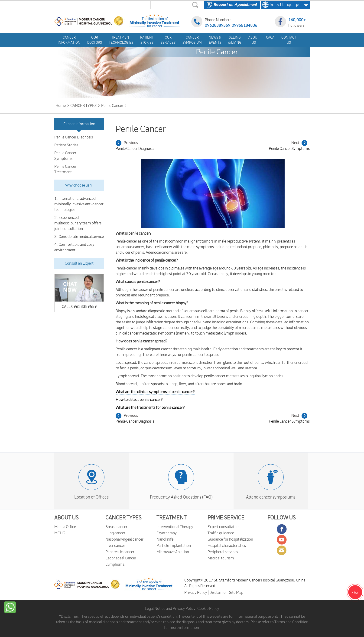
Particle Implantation (174, 546)
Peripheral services (223, 552)
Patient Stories (66, 145)
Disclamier (218, 593)
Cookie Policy (208, 609)
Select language (283, 5)
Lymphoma (115, 565)
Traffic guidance (221, 533)
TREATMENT (171, 518)
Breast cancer (116, 527)
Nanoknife (165, 539)
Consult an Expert (79, 263)
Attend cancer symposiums (271, 497)
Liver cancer (115, 546)
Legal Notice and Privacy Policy (170, 609)
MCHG (60, 533)
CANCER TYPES (123, 518)
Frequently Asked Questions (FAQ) (181, 497)
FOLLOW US (282, 518)
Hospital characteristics (227, 546)
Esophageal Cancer (121, 558)
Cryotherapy (167, 533)
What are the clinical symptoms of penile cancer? (155, 392)
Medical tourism (221, 558)
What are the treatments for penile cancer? (150, 408)
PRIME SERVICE (226, 518)
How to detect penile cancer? (139, 400)
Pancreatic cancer (120, 552)
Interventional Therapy (175, 527)
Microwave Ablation (173, 552)
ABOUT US (67, 518)
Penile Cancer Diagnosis (74, 137)
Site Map (236, 593)
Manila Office (65, 527)
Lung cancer (115, 533)
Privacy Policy (196, 593)
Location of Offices (91, 497)
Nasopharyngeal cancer (124, 539)
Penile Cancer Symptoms (65, 156)
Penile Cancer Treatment (65, 169)
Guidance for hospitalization (230, 539)
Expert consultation (224, 527)
